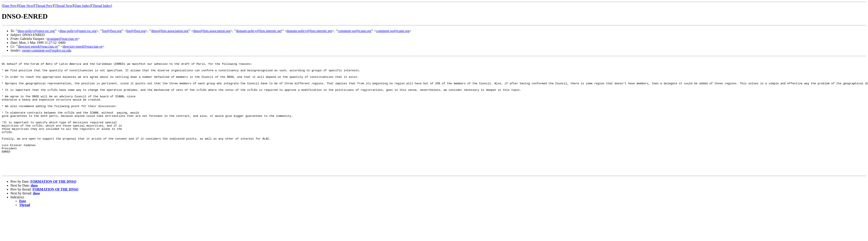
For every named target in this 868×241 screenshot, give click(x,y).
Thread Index (102, 6)
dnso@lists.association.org (170, 31)
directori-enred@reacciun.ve (38, 46)
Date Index (82, 6)
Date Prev (10, 6)
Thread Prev (44, 6)
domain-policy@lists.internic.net (259, 31)
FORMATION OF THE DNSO (53, 204)
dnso (34, 208)
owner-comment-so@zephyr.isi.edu (47, 50)
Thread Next (64, 6)
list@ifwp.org (112, 31)
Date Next (26, 6)
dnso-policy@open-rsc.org (36, 31)
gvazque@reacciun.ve (62, 39)
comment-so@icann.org (355, 31)
